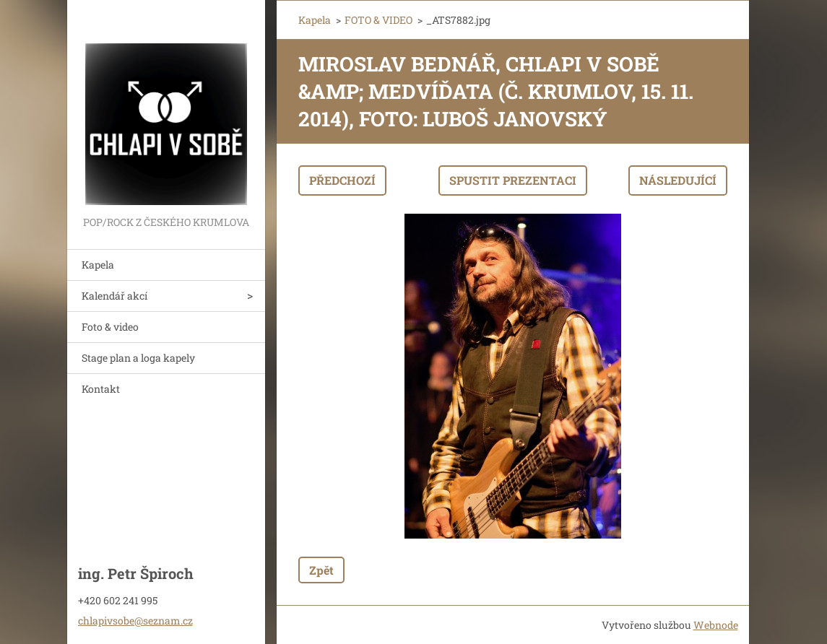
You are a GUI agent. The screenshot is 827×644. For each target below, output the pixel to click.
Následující (678, 180)
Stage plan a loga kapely (138, 358)
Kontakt (101, 389)
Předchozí (342, 180)
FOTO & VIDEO (378, 20)
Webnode (716, 625)
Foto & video (110, 327)
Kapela (98, 265)
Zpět (321, 570)
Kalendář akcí (114, 296)
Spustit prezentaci (513, 180)
